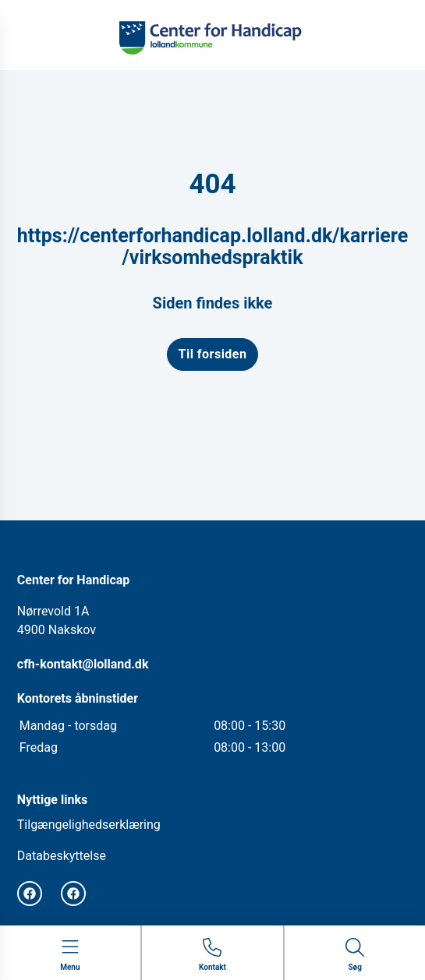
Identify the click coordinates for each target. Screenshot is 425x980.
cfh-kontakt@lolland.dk (83, 664)
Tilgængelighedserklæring (89, 825)
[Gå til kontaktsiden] (212, 955)
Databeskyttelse (62, 856)
